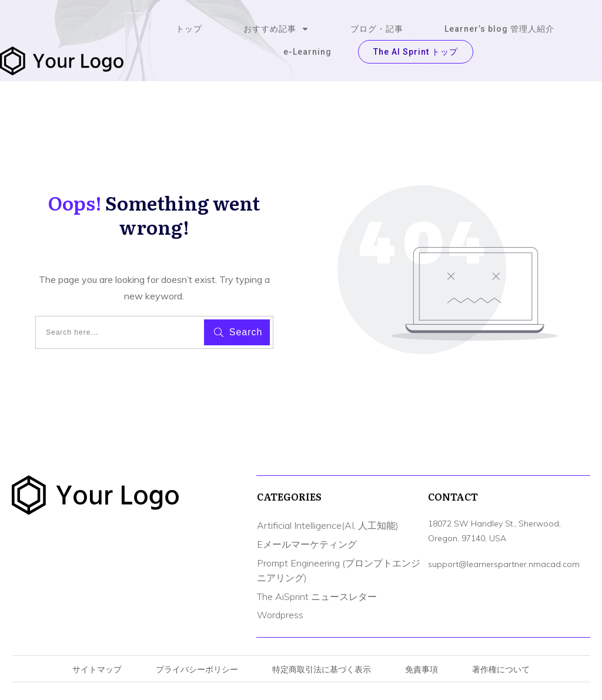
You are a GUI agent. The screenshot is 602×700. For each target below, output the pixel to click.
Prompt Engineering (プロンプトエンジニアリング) (339, 571)
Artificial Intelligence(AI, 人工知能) (328, 525)
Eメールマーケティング (307, 544)
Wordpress (280, 615)
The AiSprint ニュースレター (317, 596)
